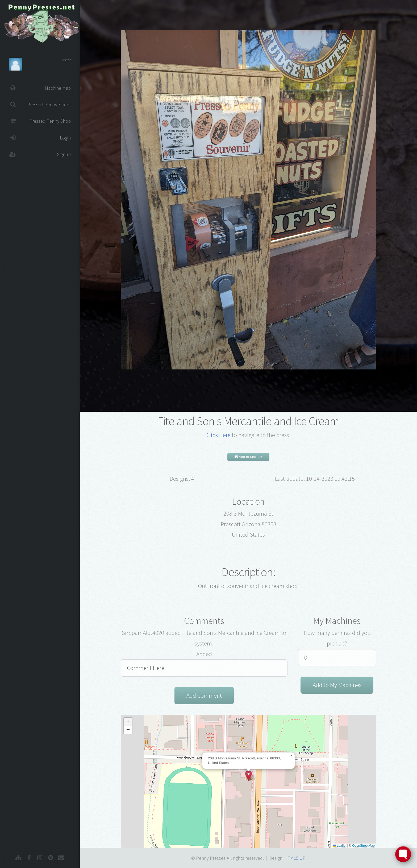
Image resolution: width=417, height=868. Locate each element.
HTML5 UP (295, 858)
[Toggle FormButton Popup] (403, 854)
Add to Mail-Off (249, 457)
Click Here (218, 435)
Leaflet (339, 846)
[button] (249, 776)
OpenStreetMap (363, 846)
